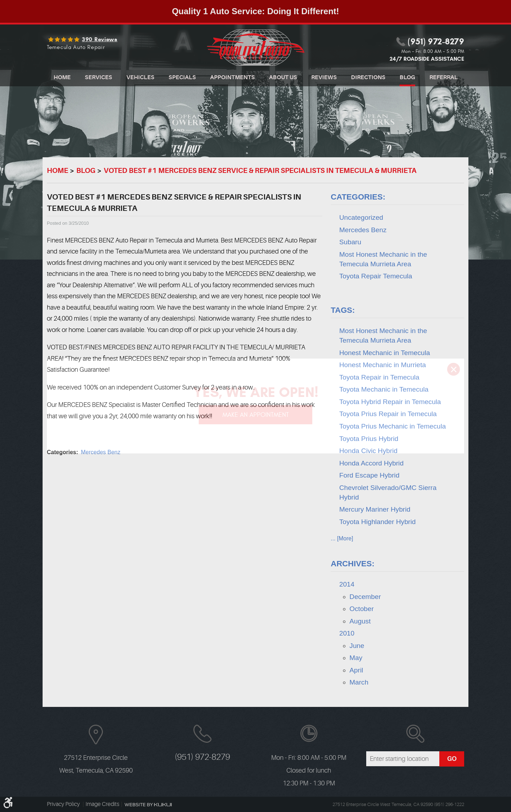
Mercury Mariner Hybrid (375, 509)
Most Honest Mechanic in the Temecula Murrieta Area (383, 259)
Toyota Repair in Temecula (379, 377)
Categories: (358, 197)
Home (62, 77)
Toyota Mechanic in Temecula (384, 389)
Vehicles (140, 77)
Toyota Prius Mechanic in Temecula (392, 426)
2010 (347, 633)
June (357, 646)
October (362, 609)
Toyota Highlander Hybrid (377, 522)
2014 (347, 584)
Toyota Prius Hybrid (369, 439)
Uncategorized (361, 217)
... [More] (342, 538)
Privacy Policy (64, 804)
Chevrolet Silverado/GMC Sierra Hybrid (388, 492)
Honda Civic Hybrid (368, 451)
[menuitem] (62, 78)
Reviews (324, 77)
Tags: (343, 310)
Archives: (353, 564)
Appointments (232, 77)
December (365, 597)
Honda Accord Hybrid (371, 463)
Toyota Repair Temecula (376, 276)
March (359, 682)
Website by (148, 805)
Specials (182, 77)
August (360, 621)
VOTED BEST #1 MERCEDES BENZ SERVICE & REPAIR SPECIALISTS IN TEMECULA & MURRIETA (260, 171)
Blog (407, 77)
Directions (368, 77)
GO (452, 759)
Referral (444, 77)
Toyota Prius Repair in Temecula (388, 414)
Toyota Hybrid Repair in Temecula (390, 402)
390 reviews (100, 39)
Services (98, 77)
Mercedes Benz (101, 452)
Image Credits (102, 804)
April (356, 670)
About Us (283, 77)
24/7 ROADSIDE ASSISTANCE (427, 59)
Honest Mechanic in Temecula (385, 353)
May (356, 658)
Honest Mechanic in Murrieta (383, 365)
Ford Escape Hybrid (369, 475)
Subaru (350, 242)
